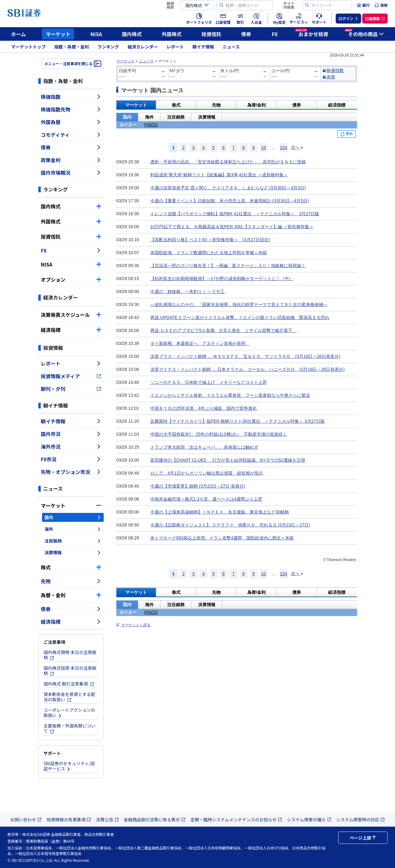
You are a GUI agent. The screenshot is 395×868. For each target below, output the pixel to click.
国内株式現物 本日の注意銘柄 (70, 655)
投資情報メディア (71, 376)
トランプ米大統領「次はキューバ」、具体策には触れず (204, 447)
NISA (96, 34)
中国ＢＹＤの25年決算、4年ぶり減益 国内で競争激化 (204, 408)
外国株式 (172, 34)
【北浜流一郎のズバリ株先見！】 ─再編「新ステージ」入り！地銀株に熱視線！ (228, 266)
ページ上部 (363, 838)
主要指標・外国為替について (69, 728)
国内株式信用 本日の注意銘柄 (70, 671)
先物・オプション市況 (71, 472)
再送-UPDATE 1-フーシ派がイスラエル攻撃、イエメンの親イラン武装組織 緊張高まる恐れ (240, 317)
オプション (71, 279)
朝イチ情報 (203, 47)
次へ (295, 147)
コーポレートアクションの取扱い (69, 713)
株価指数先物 (71, 109)
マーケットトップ (28, 47)
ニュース (231, 47)
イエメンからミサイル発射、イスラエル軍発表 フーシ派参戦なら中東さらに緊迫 (230, 395)
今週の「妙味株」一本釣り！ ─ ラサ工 (188, 291)
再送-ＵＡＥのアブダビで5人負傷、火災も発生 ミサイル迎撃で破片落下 (223, 330)
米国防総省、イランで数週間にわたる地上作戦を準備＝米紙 (209, 253)
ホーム (19, 34)
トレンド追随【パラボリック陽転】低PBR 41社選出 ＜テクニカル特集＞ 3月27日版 (235, 214)
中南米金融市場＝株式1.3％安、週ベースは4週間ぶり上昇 (206, 499)
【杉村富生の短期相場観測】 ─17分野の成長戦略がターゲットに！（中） (222, 279)
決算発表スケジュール (71, 315)
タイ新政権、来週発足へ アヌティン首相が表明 (200, 343)
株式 (71, 567)
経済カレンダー (143, 47)
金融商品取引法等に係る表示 (155, 820)
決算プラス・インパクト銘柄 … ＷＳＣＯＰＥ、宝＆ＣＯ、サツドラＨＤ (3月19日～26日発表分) (245, 356)
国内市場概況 (71, 173)
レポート (175, 47)
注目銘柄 (73, 541)
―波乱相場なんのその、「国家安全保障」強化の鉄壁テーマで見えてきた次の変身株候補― (239, 304)
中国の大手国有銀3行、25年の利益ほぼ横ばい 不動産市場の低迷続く (219, 434)
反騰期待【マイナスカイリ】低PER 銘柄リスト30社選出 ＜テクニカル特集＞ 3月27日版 (238, 421)
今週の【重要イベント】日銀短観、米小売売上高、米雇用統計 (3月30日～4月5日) (230, 201)
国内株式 (132, 34)
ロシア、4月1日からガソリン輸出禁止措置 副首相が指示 (207, 473)
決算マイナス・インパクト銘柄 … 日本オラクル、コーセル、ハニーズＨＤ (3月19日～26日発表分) (247, 369)
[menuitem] (363, 5)
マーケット (58, 34)
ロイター (128, 125)
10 (264, 148)
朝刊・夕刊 (71, 389)
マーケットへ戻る (136, 625)
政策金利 (71, 160)
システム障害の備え (309, 820)
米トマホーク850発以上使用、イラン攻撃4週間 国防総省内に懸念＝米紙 (222, 538)
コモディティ (71, 135)
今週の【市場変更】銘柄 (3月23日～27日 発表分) (198, 486)
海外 (73, 529)
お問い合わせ (26, 820)
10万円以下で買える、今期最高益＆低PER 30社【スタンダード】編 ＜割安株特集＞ (232, 227)
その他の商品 (364, 33)
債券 (246, 34)
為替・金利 (71, 595)
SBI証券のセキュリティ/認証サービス (69, 766)
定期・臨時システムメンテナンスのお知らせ (236, 820)
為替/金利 (256, 105)
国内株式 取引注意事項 (69, 684)
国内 (73, 517)
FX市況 (71, 459)
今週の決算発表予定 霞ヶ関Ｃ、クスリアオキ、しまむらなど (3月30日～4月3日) (228, 188)
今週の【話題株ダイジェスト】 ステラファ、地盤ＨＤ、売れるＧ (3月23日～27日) (230, 525)
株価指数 (71, 97)
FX (275, 34)
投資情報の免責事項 (69, 820)
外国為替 (71, 122)
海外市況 (71, 447)
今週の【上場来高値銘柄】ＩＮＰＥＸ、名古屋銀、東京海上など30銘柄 (220, 512)
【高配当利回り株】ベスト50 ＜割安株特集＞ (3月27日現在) (210, 240)
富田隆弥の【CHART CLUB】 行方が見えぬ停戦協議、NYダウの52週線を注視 (228, 460)
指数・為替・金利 (72, 47)
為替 (331, 77)
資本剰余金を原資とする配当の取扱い (69, 697)
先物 (71, 581)
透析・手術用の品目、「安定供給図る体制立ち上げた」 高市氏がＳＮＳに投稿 (228, 162)
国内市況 (71, 434)
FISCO (151, 125)
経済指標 (71, 330)
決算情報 (73, 552)
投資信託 (211, 34)
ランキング (108, 47)
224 (283, 148)
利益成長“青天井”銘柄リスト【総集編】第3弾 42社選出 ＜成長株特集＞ (219, 175)
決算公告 (107, 820)
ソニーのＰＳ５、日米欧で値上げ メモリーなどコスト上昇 (209, 382)
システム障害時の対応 (361, 820)
